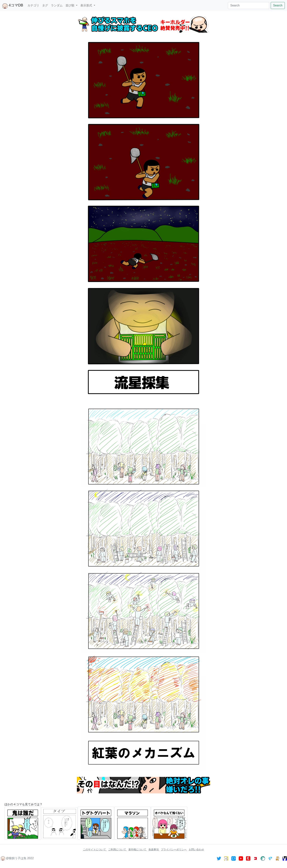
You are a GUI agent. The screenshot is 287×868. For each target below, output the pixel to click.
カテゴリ (33, 5)
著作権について (138, 849)
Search (278, 5)
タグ (45, 5)
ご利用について (118, 849)
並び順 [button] (70, 5)
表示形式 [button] (87, 5)
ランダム (57, 5)
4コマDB (13, 6)
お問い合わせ (196, 849)
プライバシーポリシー (174, 849)
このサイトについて (95, 849)
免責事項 (154, 849)
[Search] (249, 5)
